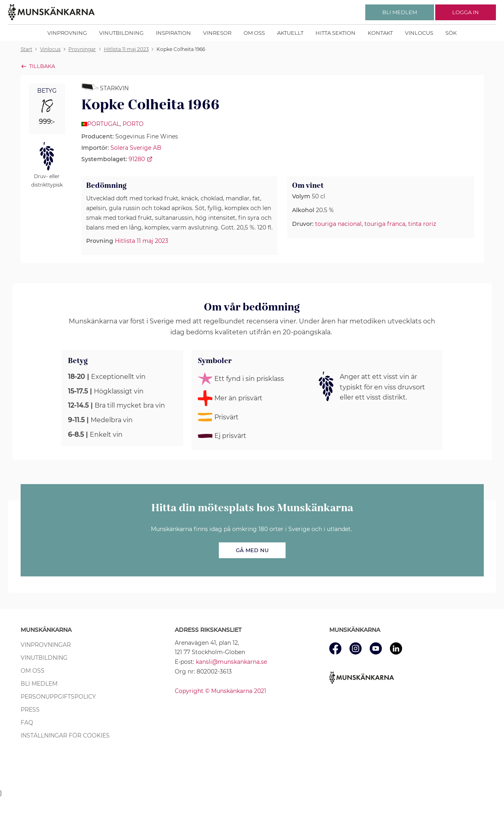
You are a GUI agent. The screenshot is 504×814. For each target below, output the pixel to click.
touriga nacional (338, 224)
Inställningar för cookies (65, 735)
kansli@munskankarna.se (231, 662)
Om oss (254, 33)
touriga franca (385, 224)
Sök (451, 33)
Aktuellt (290, 33)
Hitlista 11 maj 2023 (142, 241)
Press (30, 710)
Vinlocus (419, 33)
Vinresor (217, 33)
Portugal (104, 124)
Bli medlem (39, 684)
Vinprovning (67, 33)
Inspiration (173, 33)
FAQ (27, 723)
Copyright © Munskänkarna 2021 (220, 691)
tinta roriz (422, 224)
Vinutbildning (121, 33)
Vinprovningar (46, 645)
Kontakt (380, 33)
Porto (133, 124)
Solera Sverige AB (136, 148)
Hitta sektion (336, 33)
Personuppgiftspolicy (58, 697)
